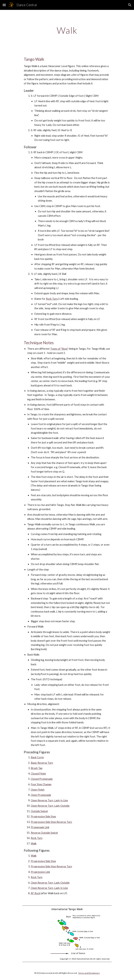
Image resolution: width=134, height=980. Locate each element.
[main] (67, 30)
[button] (4, 5)
